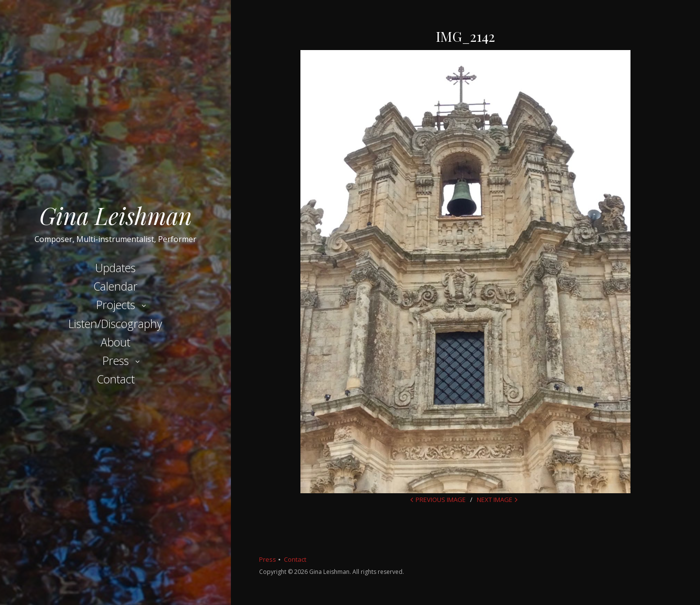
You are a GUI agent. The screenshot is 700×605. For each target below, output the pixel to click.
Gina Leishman (116, 215)
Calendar (115, 286)
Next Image (495, 500)
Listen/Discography (115, 324)
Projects (116, 305)
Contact (116, 379)
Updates (115, 268)
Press (116, 361)
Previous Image (441, 500)
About (115, 342)
